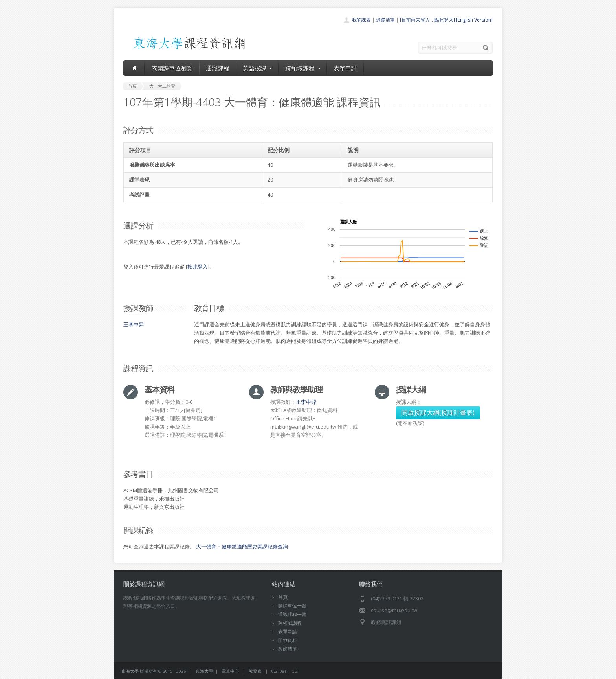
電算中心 (230, 671)
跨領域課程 (303, 68)
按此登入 (198, 267)
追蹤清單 (385, 20)
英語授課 (257, 68)
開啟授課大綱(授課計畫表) (438, 412)
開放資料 (288, 640)
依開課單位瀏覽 (172, 68)
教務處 (255, 671)
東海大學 (130, 671)
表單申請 (345, 68)
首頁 (283, 597)
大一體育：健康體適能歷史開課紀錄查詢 (242, 547)
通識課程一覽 (292, 614)
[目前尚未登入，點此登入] (427, 20)
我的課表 (361, 20)
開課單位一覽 (292, 606)
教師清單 (288, 649)
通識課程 (218, 68)
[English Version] (474, 20)
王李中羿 (134, 324)
